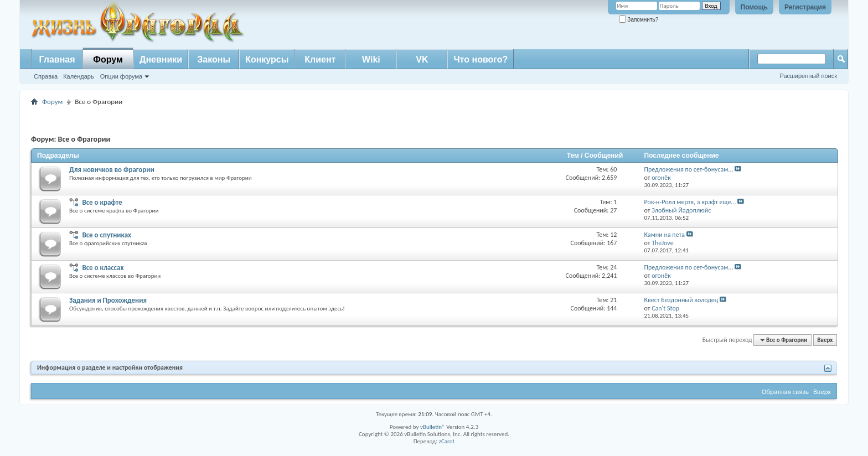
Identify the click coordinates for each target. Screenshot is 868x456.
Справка (46, 76)
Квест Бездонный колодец (681, 300)
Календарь (79, 76)
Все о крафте (102, 202)
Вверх (825, 340)
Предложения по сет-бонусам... (689, 169)
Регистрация (805, 7)
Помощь (754, 7)
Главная (57, 59)
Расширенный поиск (808, 76)
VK (422, 59)
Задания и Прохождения (108, 300)
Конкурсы (267, 59)
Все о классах (103, 268)
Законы (214, 59)
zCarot (447, 441)
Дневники (161, 59)
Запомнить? (639, 20)
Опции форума (121, 76)
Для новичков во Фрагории (112, 170)
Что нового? (480, 59)
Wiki (371, 59)
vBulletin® (433, 427)
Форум (108, 59)
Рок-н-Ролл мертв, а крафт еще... (690, 202)
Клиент (320, 59)
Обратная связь (785, 392)
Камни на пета (665, 235)
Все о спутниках (107, 235)
